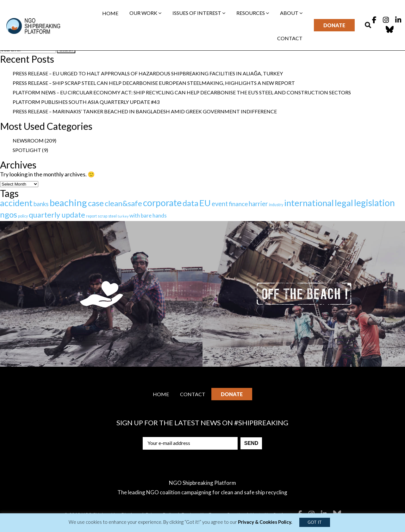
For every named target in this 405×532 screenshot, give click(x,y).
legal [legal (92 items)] (344, 203)
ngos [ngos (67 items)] (9, 214)
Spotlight (27, 150)
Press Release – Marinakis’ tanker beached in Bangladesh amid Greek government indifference (145, 111)
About (291, 13)
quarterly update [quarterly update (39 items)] (57, 215)
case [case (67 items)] (96, 203)
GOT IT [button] (315, 522)
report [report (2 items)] (91, 216)
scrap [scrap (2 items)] (103, 216)
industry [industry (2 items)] (276, 205)
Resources (253, 13)
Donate (334, 25)
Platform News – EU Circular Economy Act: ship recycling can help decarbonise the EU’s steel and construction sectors (182, 92)
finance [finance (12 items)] (238, 204)
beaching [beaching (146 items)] (68, 203)
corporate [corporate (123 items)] (162, 203)
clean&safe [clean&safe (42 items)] (123, 203)
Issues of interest (199, 13)
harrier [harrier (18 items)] (258, 204)
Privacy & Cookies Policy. (265, 522)
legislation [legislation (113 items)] (374, 203)
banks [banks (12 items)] (41, 204)
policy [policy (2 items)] (23, 216)
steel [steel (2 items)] (112, 216)
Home (110, 13)
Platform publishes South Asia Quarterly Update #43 (86, 102)
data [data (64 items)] (190, 203)
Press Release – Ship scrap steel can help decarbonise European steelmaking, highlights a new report (154, 83)
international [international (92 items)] (309, 203)
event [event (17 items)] (220, 204)
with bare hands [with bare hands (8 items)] (148, 215)
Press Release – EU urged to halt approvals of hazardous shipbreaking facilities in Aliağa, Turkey (148, 73)
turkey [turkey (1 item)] (123, 216)
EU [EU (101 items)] (205, 203)
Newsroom (28, 140)
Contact (290, 38)
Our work (145, 13)
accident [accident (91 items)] (16, 203)
